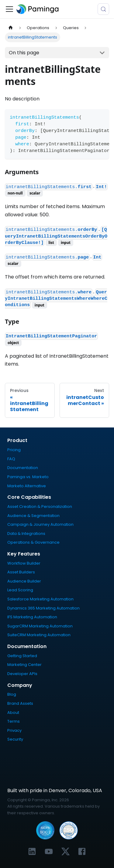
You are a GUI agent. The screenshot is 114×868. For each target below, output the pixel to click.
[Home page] (11, 28)
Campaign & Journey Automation (40, 524)
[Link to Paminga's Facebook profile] (82, 851)
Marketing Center (24, 665)
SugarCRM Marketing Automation (40, 626)
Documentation (23, 468)
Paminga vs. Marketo (28, 477)
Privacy (14, 730)
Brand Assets (20, 703)
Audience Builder (24, 581)
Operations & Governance (33, 542)
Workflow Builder (24, 563)
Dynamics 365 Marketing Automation (43, 608)
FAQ (11, 459)
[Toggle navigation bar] (9, 9)
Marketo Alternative (27, 486)
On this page (24, 53)
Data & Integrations (26, 534)
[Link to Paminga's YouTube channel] (49, 851)
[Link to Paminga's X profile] (66, 851)
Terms (14, 721)
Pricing (14, 450)
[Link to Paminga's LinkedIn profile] (32, 851)
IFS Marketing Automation (32, 617)
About (13, 713)
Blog (12, 694)
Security (15, 739)
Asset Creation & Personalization (40, 507)
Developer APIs (22, 674)
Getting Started (22, 656)
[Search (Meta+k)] (103, 9)
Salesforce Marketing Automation (40, 599)
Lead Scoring (20, 590)
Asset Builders (21, 572)
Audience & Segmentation (33, 516)
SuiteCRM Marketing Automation (39, 635)
